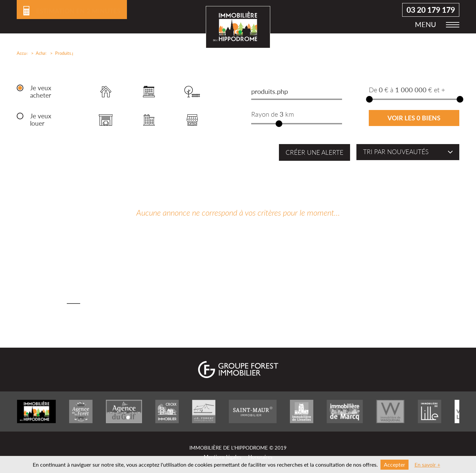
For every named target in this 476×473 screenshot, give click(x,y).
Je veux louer (41, 120)
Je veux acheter (41, 92)
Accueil (21, 53)
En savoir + (427, 464)
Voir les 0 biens (414, 118)
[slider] (279, 124)
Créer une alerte (314, 152)
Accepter (394, 464)
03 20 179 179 (431, 14)
